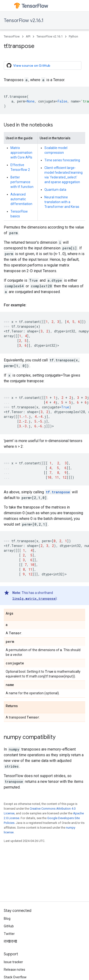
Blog (7, 919)
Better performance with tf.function (22, 182)
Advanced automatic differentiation (21, 199)
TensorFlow (12, 36)
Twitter (9, 934)
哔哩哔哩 (10, 941)
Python (73, 36)
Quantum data (55, 190)
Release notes (14, 970)
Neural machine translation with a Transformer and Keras (62, 202)
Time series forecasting (62, 160)
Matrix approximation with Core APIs (21, 153)
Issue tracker (13, 962)
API (28, 36)
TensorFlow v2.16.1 (24, 21)
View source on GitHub (28, 65)
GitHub (9, 926)
